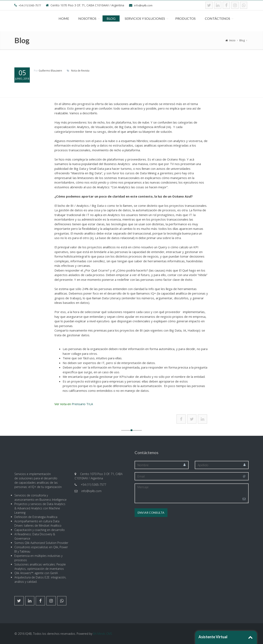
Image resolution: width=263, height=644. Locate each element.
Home (64, 18)
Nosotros (87, 18)
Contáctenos (217, 18)
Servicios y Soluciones (145, 18)
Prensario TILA (82, 404)
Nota (74, 71)
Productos (185, 18)
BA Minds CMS (103, 634)
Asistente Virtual (213, 637)
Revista (85, 71)
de (79, 71)
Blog (111, 18)
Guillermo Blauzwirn (50, 71)
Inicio (230, 40)
